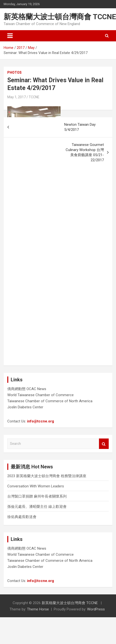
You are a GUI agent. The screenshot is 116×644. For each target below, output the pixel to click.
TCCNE (34, 97)
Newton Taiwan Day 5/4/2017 (80, 127)
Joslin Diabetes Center (25, 407)
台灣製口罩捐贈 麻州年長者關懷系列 (37, 496)
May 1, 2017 (17, 97)
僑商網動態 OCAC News (27, 389)
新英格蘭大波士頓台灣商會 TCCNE (60, 17)
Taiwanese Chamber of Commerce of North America (50, 401)
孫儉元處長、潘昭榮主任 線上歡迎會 (37, 507)
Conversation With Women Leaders (36, 486)
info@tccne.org (40, 421)
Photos (14, 72)
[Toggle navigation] (10, 36)
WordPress (96, 609)
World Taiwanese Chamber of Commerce (40, 395)
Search (104, 444)
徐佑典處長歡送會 (22, 517)
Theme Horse (38, 609)
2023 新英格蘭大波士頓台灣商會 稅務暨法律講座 (47, 476)
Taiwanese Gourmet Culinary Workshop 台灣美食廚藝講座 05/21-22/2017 (85, 152)
